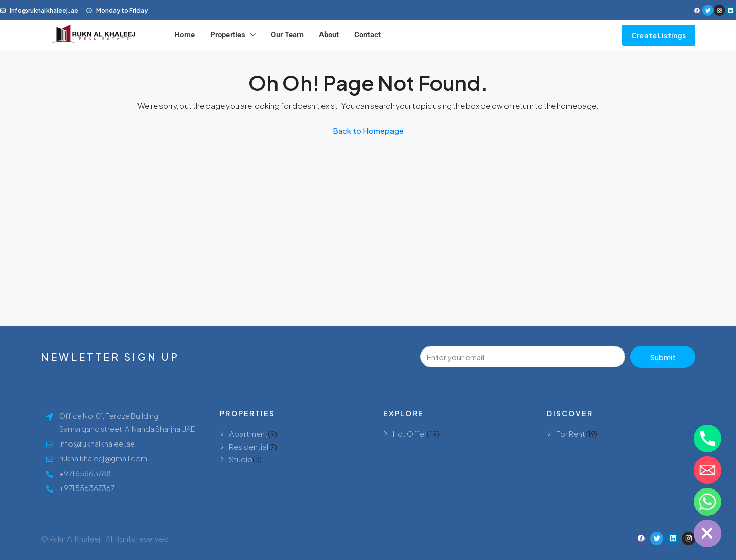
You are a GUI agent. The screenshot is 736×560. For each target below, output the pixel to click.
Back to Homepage (368, 131)
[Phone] (707, 438)
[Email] (707, 470)
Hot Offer (410, 434)
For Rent (571, 434)
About (329, 35)
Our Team (287, 35)
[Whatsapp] (707, 502)
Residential (249, 446)
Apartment (248, 434)
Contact (367, 35)
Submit (663, 357)
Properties (228, 35)
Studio (241, 459)
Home (185, 35)
